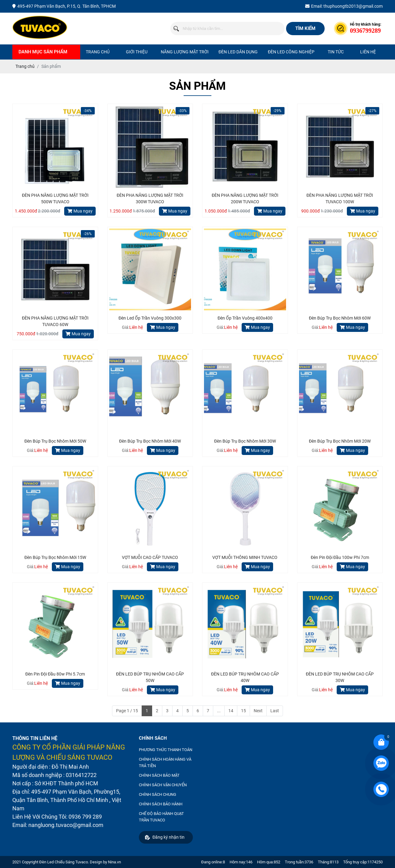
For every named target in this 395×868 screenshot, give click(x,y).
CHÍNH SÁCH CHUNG (158, 794)
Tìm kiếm (305, 28)
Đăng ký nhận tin (165, 837)
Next (258, 711)
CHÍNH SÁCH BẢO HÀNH (161, 804)
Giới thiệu (137, 52)
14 (231, 711)
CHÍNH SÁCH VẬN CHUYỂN (163, 785)
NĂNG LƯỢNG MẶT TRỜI (185, 52)
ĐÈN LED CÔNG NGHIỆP (291, 52)
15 (243, 711)
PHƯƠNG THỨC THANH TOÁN (166, 750)
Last (275, 711)
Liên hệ (368, 52)
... (219, 711)
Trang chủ (98, 52)
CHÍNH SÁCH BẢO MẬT (159, 775)
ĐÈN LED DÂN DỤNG (238, 52)
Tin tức (336, 52)
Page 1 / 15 (127, 711)
